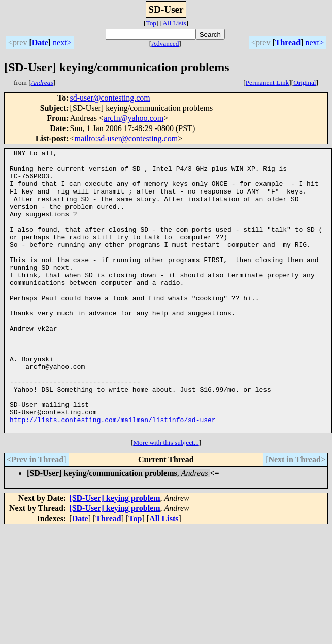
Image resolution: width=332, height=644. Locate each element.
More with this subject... (166, 499)
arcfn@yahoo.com (134, 118)
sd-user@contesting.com (110, 98)
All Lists (174, 23)
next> (62, 42)
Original (305, 83)
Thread (288, 42)
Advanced (165, 43)
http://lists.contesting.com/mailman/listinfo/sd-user (113, 474)
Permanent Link (268, 83)
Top (151, 23)
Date (40, 42)
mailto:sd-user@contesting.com (126, 138)
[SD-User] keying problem (114, 554)
